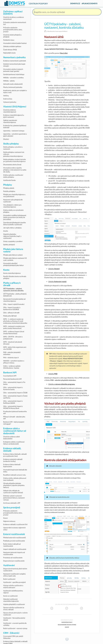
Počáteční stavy (67, 622)
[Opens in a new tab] (67, 639)
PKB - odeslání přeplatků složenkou (63, 380)
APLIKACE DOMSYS (90, 3)
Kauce (67, 627)
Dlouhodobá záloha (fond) (67, 625)
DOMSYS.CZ (75, 3)
